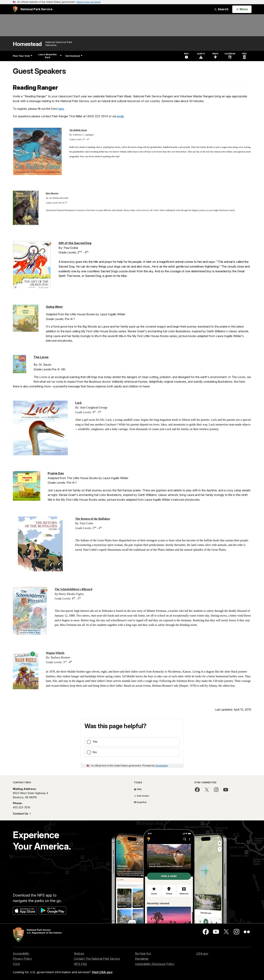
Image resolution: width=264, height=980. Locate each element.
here (61, 109)
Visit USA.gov (102, 972)
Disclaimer (142, 959)
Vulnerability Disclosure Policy (155, 964)
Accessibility (21, 953)
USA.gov (202, 953)
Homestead (27, 44)
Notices (79, 953)
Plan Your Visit (23, 56)
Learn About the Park (50, 56)
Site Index (141, 796)
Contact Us (21, 814)
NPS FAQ (80, 964)
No (95, 752)
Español (140, 802)
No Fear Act (143, 953)
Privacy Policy (22, 959)
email (120, 116)
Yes (95, 742)
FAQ (138, 789)
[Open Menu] (242, 9)
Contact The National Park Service (97, 959)
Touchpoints (162, 766)
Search (221, 9)
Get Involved (74, 56)
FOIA (16, 964)
